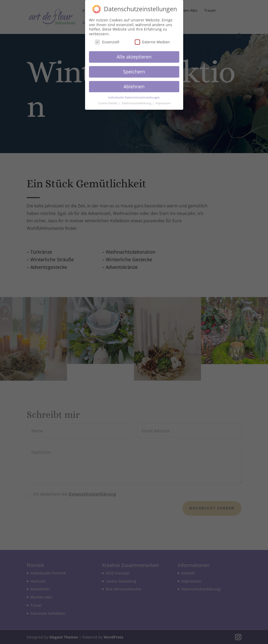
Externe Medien (152, 40)
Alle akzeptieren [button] (134, 55)
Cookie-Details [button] (108, 101)
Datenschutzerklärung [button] (137, 101)
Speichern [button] (134, 69)
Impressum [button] (163, 101)
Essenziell (107, 40)
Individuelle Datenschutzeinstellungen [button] (134, 95)
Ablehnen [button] (134, 84)
